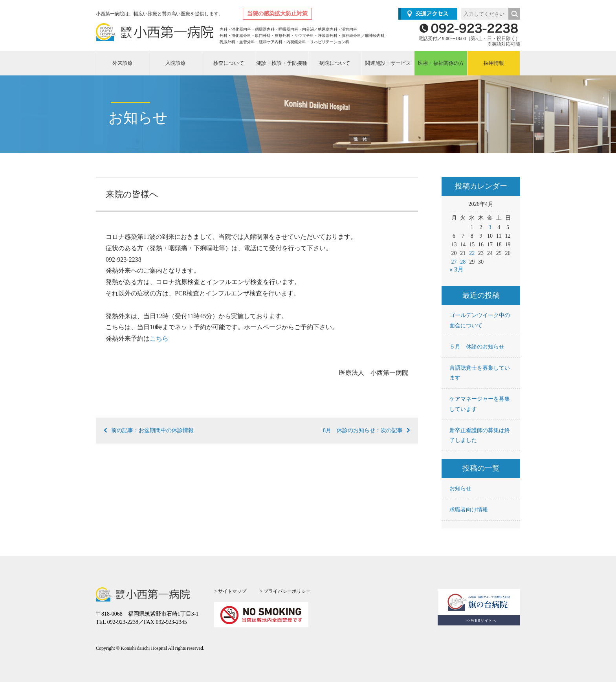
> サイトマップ (230, 591)
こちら (159, 338)
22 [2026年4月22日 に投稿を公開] (472, 253)
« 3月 (456, 269)
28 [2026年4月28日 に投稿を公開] (463, 262)
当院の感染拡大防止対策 (277, 14)
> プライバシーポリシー (285, 591)
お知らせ (460, 489)
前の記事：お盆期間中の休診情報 (149, 430)
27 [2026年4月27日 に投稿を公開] (454, 262)
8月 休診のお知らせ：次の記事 (367, 430)
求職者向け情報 (469, 510)
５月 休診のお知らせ (477, 347)
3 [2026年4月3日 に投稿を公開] (490, 227)
